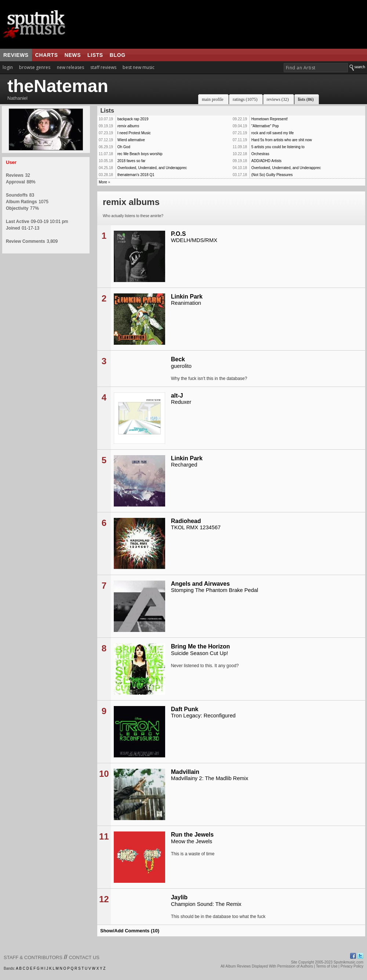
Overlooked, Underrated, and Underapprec (152, 168)
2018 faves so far (132, 161)
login (8, 67)
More (103, 182)
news (73, 55)
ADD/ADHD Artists (266, 161)
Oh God (124, 147)
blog (118, 55)
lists (95, 55)
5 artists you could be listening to (278, 147)
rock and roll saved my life (273, 133)
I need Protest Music (134, 133)
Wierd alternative (131, 140)
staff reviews (103, 67)
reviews (16, 55)
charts (47, 55)
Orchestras (260, 154)
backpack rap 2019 (133, 119)
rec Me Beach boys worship (140, 154)
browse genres (35, 67)
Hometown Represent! (270, 119)
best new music (139, 67)
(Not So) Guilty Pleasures (272, 175)
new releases (70, 67)
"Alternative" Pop (265, 126)
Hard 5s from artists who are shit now (282, 140)
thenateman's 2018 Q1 (136, 175)
